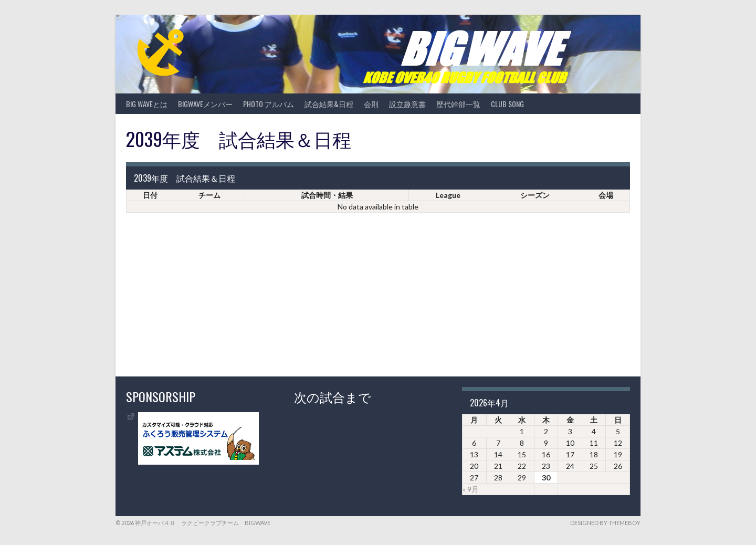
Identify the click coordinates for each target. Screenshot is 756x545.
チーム (209, 195)
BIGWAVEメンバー (205, 104)
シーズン (535, 195)
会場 (606, 195)
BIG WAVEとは (147, 104)
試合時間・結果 (327, 195)
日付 (150, 195)
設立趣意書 (407, 104)
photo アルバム (269, 104)
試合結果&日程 (329, 104)
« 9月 (471, 489)
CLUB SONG (507, 104)
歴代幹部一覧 (458, 104)
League (448, 195)
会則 (371, 104)
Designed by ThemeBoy (605, 523)
